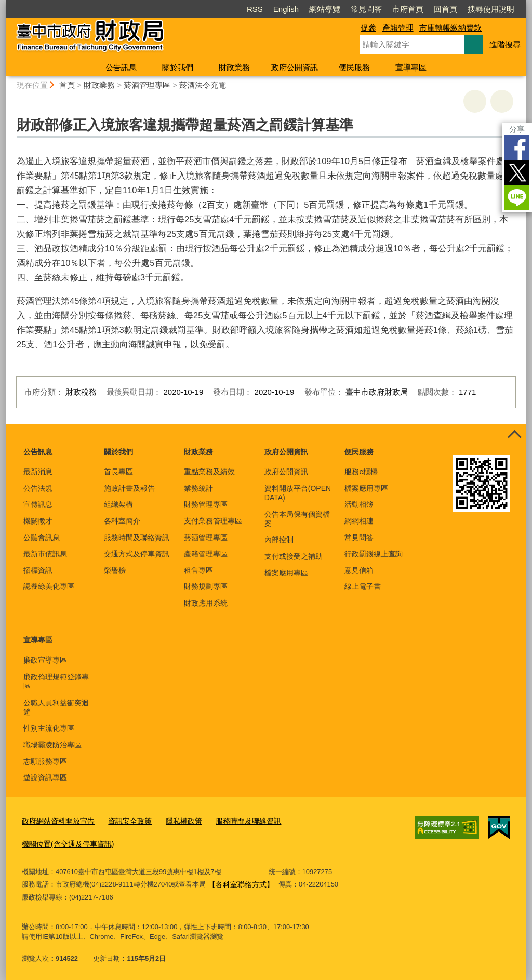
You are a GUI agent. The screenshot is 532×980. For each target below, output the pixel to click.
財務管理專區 (206, 504)
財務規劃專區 (206, 586)
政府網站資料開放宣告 (56, 821)
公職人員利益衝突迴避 (56, 707)
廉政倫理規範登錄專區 (56, 681)
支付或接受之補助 (294, 556)
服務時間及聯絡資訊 (137, 538)
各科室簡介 (122, 521)
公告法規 (38, 488)
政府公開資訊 (295, 67)
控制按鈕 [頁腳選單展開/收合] (514, 435)
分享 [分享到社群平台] (517, 129)
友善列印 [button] (475, 101)
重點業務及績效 (209, 472)
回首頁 (445, 9)
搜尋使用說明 (491, 9)
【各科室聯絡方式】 (239, 881)
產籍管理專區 (206, 554)
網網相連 (359, 521)
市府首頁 (408, 9)
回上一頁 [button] (502, 101)
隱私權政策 (174, 821)
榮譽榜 (115, 570)
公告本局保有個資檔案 (297, 519)
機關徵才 (38, 521)
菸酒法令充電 (203, 85)
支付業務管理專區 (213, 521)
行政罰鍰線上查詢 (374, 554)
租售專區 (198, 570)
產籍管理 (398, 28)
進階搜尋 (505, 44)
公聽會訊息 (42, 538)
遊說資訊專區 (45, 777)
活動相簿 (359, 504)
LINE (517, 197)
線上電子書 (363, 586)
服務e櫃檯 (361, 472)
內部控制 (279, 540)
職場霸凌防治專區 (52, 745)
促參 (368, 28)
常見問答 (366, 9)
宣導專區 (411, 67)
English (286, 9)
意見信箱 (359, 570)
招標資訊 (38, 570)
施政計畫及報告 (129, 488)
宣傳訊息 (38, 504)
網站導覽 (325, 9)
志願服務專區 (45, 761)
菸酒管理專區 (147, 85)
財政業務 (234, 67)
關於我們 (178, 67)
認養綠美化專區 (49, 586)
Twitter (517, 172)
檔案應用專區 (286, 573)
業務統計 (198, 488)
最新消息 (38, 472)
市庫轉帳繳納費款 (450, 28)
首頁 (67, 85)
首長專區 (118, 472)
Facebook (517, 147)
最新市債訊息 (45, 554)
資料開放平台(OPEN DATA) (298, 493)
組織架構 (118, 504)
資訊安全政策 (123, 821)
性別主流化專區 (49, 728)
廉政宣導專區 (45, 660)
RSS (255, 9)
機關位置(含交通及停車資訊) (65, 842)
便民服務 (354, 67)
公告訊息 (121, 67)
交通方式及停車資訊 (137, 554)
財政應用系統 (206, 603)
